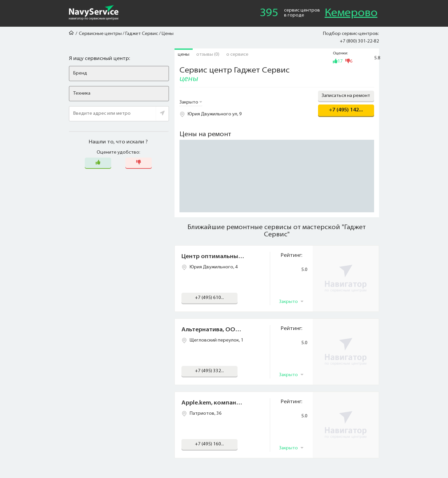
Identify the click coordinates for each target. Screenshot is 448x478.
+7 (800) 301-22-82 (359, 41)
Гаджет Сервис (142, 34)
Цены (184, 55)
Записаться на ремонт (346, 96)
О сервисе (237, 55)
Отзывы (208, 55)
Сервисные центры (100, 34)
